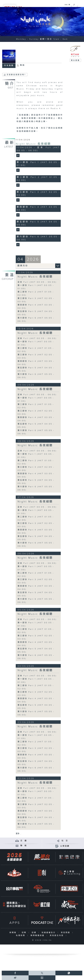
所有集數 (9, 66)
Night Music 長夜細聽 (33, 144)
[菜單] (81, 4)
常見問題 (66, 933)
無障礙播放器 (38, 935)
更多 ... (19, 834)
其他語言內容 (57, 935)
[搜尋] (74, 4)
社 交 (65, 841)
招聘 (25, 933)
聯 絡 (24, 846)
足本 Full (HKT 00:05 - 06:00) (37, 282)
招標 (35, 933)
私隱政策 (21, 935)
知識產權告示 (49, 933)
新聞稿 (13, 933)
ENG (66, 5)
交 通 (24, 841)
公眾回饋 (65, 846)
